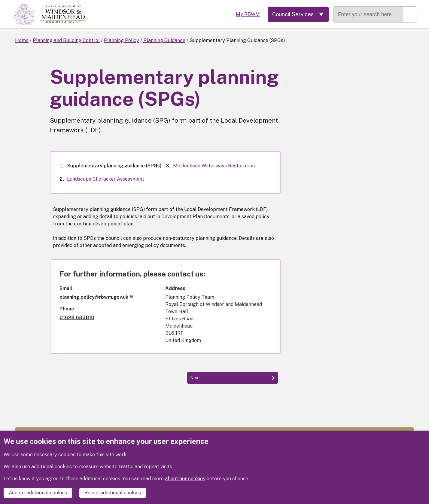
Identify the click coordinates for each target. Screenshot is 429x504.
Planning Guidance (164, 40)
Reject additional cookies (113, 493)
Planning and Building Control (66, 40)
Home (22, 40)
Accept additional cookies (38, 493)
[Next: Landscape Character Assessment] (233, 378)
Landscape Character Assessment (106, 179)
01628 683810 (77, 318)
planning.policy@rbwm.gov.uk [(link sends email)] (96, 297)
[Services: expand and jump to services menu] (298, 14)
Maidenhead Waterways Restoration (214, 166)
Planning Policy (122, 40)
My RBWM (248, 14)
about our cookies (185, 479)
